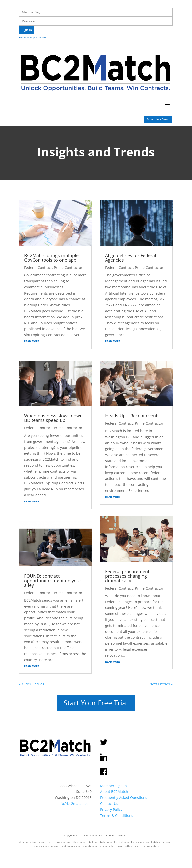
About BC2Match (114, 791)
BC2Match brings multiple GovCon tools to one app (51, 258)
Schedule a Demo (158, 119)
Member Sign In (114, 785)
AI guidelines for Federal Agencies (131, 258)
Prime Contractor (68, 268)
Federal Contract (38, 268)
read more (32, 341)
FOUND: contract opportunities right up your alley (53, 581)
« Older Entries (32, 684)
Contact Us (109, 804)
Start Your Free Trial (96, 702)
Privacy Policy (111, 810)
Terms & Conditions (117, 815)
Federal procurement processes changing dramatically (127, 576)
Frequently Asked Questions (124, 798)
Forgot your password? (33, 37)
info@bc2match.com (75, 804)
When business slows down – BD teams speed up (55, 418)
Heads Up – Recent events (132, 416)
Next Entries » (161, 684)
